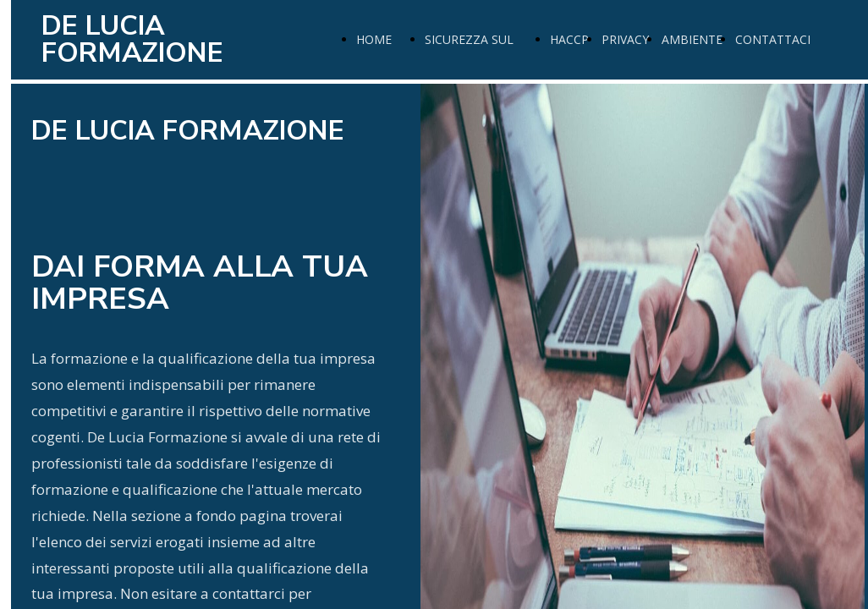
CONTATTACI (773, 39)
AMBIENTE (692, 39)
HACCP (569, 39)
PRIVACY (625, 39)
